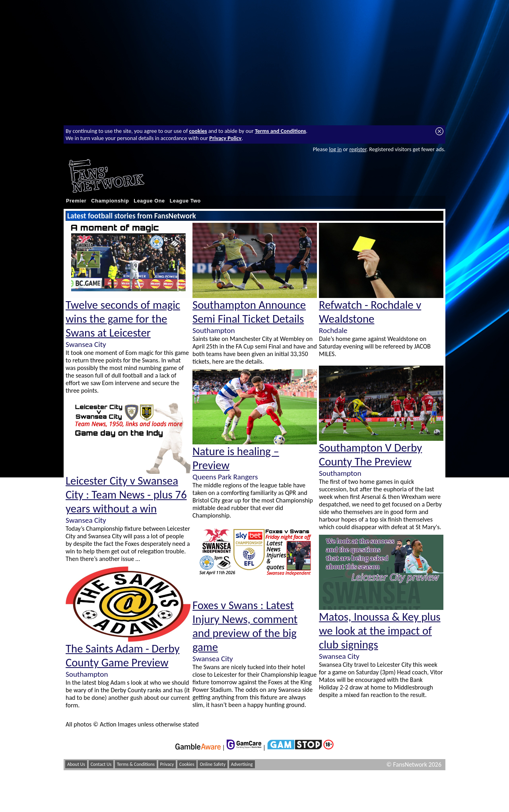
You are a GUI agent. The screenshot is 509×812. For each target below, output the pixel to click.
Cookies (187, 764)
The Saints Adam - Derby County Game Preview (122, 656)
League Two (185, 201)
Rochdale (333, 330)
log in (335, 149)
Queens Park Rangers (225, 477)
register (358, 149)
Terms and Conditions (281, 131)
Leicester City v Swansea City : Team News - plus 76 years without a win (126, 495)
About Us (76, 764)
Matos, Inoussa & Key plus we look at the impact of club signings (380, 631)
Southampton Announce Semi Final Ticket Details (249, 312)
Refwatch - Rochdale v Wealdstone (370, 312)
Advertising (242, 764)
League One (149, 201)
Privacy (167, 764)
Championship (110, 201)
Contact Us (101, 764)
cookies (198, 131)
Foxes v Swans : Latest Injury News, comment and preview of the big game (245, 626)
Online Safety (213, 764)
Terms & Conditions (136, 764)
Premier (76, 201)
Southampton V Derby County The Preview (370, 455)
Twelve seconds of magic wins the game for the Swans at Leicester (123, 319)
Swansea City (86, 344)
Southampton (87, 674)
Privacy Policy (225, 138)
